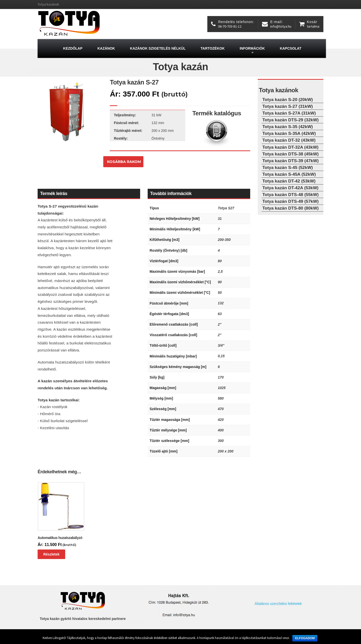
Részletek (52, 554)
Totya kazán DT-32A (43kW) (291, 147)
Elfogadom (305, 638)
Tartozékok (213, 48)
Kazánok (106, 48)
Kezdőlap (73, 48)
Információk (252, 48)
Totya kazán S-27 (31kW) (288, 106)
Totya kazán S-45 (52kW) (288, 167)
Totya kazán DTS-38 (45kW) (291, 154)
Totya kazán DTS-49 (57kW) (291, 201)
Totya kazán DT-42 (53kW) (289, 181)
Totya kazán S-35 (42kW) (288, 127)
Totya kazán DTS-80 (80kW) (291, 208)
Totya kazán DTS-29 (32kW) (291, 120)
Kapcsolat (291, 48)
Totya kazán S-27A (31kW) (289, 113)
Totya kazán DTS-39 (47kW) (291, 161)
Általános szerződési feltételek (278, 604)
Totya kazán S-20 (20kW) (288, 100)
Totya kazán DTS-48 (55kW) (291, 195)
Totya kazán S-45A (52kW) (289, 174)
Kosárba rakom (124, 162)
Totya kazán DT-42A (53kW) (291, 188)
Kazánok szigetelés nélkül (158, 48)
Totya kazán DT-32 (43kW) (289, 140)
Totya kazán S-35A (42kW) (289, 133)
